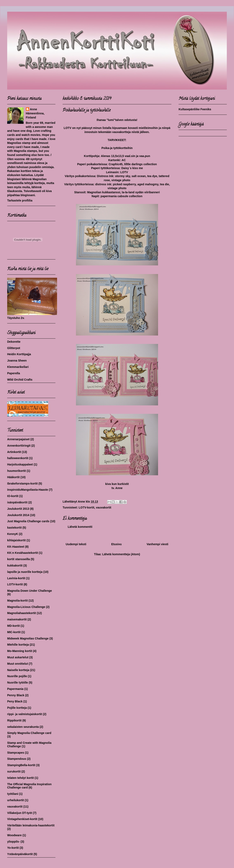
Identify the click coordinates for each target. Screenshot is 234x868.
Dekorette (14, 342)
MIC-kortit (14, 632)
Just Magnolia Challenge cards (28, 521)
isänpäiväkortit (17, 502)
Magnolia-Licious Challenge (26, 607)
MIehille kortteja (18, 645)
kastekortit (14, 528)
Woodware (14, 835)
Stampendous (17, 759)
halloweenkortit (18, 458)
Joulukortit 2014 (18, 515)
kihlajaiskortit (16, 540)
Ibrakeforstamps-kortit (22, 483)
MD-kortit (13, 626)
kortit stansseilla (19, 559)
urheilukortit (16, 800)
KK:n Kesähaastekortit (23, 553)
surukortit (14, 771)
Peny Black (15, 701)
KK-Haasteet (16, 547)
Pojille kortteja (17, 708)
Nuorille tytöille (18, 683)
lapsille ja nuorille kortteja (25, 572)
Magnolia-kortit (17, 601)
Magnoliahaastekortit (22, 613)
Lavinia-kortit (16, 578)
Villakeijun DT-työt (20, 813)
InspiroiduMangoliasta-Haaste (28, 490)
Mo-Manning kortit (20, 651)
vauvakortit (104, 507)
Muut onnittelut (18, 664)
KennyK (13, 534)
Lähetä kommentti (80, 527)
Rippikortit (14, 720)
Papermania (15, 689)
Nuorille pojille (17, 676)
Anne (34, 109)
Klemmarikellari (18, 367)
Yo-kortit (13, 848)
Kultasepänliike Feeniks (195, 109)
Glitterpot (14, 348)
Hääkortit (13, 477)
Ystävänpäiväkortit (20, 854)
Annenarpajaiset (18, 439)
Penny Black (16, 695)
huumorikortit (17, 471)
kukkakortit (15, 565)
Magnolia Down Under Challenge (30, 591)
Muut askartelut (18, 657)
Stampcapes (16, 753)
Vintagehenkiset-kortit (22, 819)
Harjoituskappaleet (20, 464)
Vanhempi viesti (157, 544)
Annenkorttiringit (19, 446)
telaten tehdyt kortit (21, 778)
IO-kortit (13, 496)
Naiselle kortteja (18, 670)
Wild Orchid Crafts (20, 380)
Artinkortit (14, 452)
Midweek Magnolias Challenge (28, 638)
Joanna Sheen (17, 361)
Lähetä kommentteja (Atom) (121, 554)
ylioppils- (13, 842)
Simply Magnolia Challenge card (29, 733)
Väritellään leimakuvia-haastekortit (31, 825)
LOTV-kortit (86, 507)
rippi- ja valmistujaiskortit (25, 714)
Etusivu (116, 544)
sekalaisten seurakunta (23, 727)
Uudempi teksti (76, 544)
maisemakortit (17, 619)
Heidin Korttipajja (19, 354)
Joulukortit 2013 (18, 509)
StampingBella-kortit (21, 765)
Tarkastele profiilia (20, 200)
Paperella (14, 373)
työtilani (13, 794)
